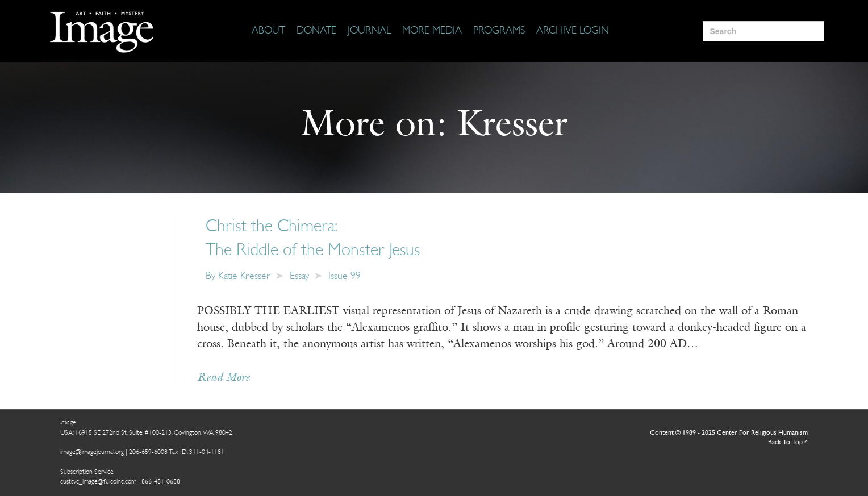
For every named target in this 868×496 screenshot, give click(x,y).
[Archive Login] (573, 31)
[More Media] (432, 31)
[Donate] (316, 31)
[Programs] (499, 31)
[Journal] (369, 31)
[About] (268, 31)
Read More (224, 378)
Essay (299, 276)
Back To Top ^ (788, 443)
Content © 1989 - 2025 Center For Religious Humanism (729, 433)
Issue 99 (345, 276)
